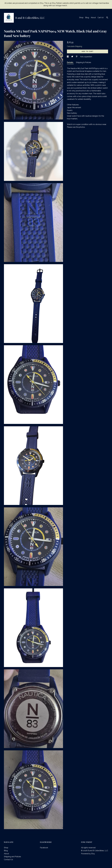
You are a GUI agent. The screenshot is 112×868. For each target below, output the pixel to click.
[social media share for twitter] (72, 57)
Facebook (44, 848)
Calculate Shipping (74, 46)
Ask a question (86, 57)
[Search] (107, 18)
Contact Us (8, 860)
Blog (87, 18)
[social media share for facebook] (68, 57)
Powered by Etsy (88, 854)
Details (70, 62)
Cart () (101, 18)
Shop (81, 18)
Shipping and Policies (12, 857)
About (93, 18)
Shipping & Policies (84, 62)
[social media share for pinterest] (77, 57)
